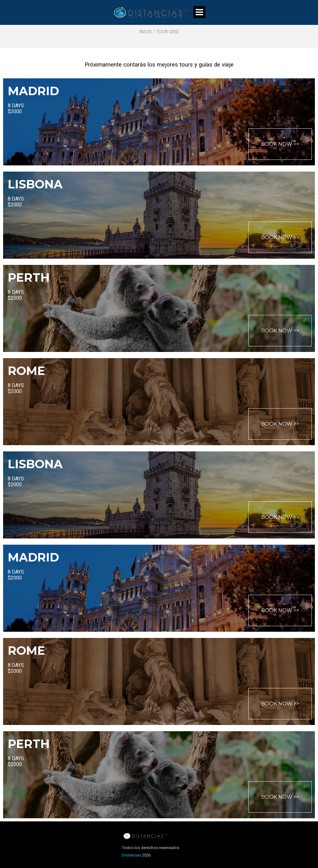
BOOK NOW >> (280, 144)
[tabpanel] (159, 25)
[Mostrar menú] (199, 12)
